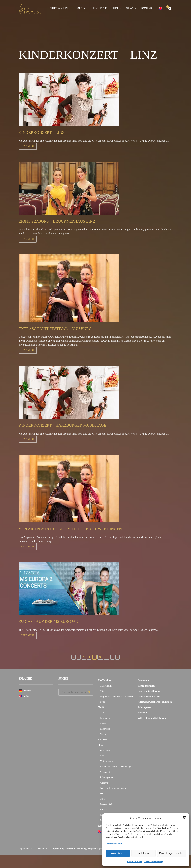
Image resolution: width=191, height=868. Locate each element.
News (130, 8)
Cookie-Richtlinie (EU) (149, 697)
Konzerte (100, 8)
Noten (103, 734)
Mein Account (107, 761)
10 (100, 657)
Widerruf (104, 783)
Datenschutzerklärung (153, 862)
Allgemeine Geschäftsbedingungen (116, 767)
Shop (115, 8)
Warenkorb (105, 750)
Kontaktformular (146, 686)
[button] (184, 818)
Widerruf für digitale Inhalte (113, 788)
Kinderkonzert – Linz (46, 132)
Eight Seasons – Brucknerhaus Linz (63, 221)
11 (107, 657)
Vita (102, 691)
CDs (102, 713)
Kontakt (147, 8)
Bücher (103, 810)
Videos (103, 723)
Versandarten (106, 772)
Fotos (103, 702)
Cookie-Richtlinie (135, 862)
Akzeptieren (118, 853)
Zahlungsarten (107, 777)
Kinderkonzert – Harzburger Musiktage (70, 425)
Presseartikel (106, 804)
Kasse (103, 756)
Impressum (143, 680)
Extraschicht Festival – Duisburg (61, 328)
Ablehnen (143, 853)
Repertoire (105, 729)
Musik (81, 8)
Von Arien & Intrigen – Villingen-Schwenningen (79, 528)
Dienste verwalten (115, 844)
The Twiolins (60, 8)
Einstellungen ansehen (172, 853)
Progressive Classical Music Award (116, 697)
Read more (28, 146)
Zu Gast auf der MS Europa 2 (54, 621)
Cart (168, 7)
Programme (106, 718)
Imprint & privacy (97, 849)
